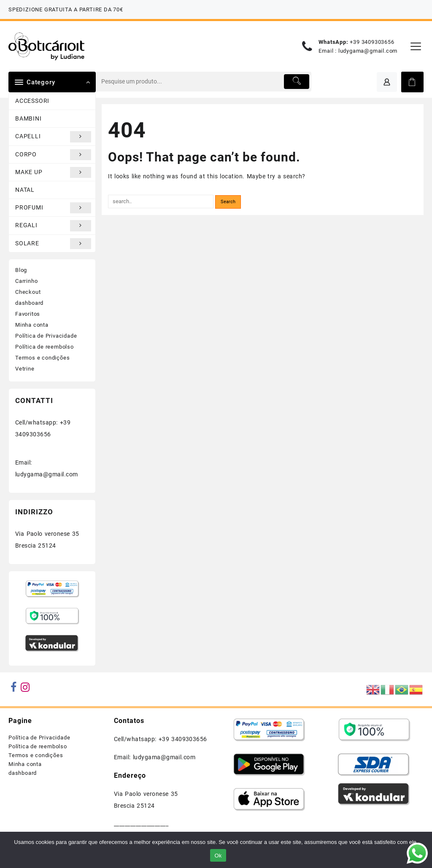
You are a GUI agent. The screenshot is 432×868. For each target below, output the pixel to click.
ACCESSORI (32, 101)
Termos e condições (42, 358)
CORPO (53, 155)
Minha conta (32, 325)
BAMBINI (28, 118)
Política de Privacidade (46, 336)
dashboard (29, 303)
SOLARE (53, 244)
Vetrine (25, 369)
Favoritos (28, 314)
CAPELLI (53, 137)
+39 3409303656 (372, 42)
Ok (218, 856)
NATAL (25, 190)
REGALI (53, 226)
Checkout (28, 292)
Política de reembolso (45, 347)
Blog (21, 270)
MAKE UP (53, 172)
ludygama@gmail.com (368, 51)
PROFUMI (53, 208)
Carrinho (26, 281)
